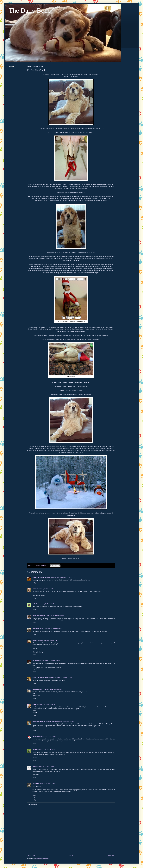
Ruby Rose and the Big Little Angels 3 (44, 577)
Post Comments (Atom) (42, 858)
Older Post (111, 855)
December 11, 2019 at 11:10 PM (53, 689)
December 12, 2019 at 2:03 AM (65, 721)
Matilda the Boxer (38, 629)
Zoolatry (35, 736)
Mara (34, 767)
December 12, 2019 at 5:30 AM (47, 736)
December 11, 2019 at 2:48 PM (51, 661)
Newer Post (31, 855)
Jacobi (35, 784)
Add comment (32, 804)
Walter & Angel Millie (39, 615)
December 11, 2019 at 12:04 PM (47, 640)
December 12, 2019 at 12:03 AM (46, 704)
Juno (34, 750)
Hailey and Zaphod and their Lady (43, 678)
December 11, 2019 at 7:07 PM (63, 678)
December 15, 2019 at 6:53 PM (46, 784)
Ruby (34, 704)
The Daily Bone (30, 10)
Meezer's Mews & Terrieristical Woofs (44, 721)
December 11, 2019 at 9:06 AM (53, 629)
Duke (34, 604)
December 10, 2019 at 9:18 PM (44, 589)
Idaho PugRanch (38, 689)
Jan (34, 589)
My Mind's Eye (37, 661)
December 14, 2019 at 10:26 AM (46, 750)
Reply (34, 583)
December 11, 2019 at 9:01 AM (55, 615)
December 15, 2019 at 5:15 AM (45, 767)
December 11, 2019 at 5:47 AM (45, 604)
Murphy (35, 640)
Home (71, 855)
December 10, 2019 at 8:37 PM (66, 577)
